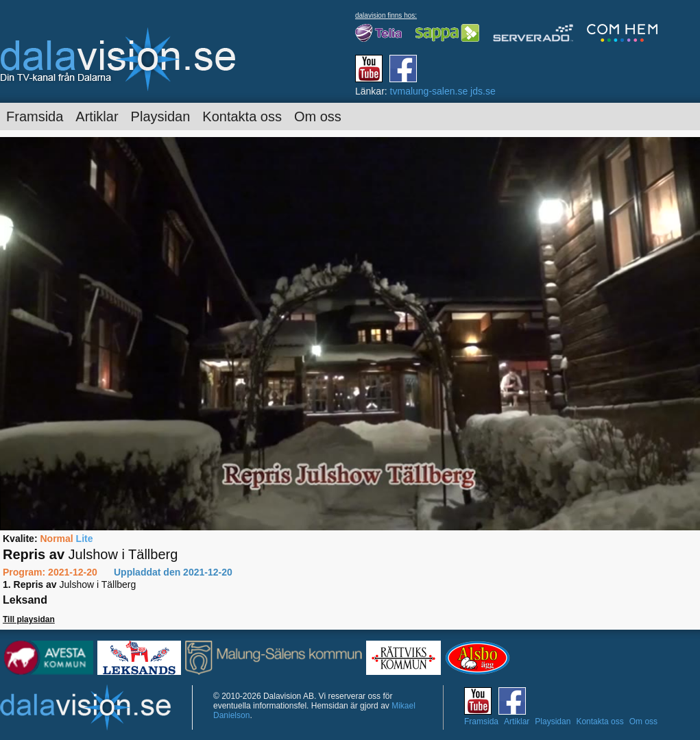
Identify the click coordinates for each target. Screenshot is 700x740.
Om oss (318, 116)
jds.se (483, 91)
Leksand (25, 600)
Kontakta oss (242, 116)
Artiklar (97, 116)
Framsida (35, 116)
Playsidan (161, 116)
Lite (85, 539)
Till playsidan (29, 619)
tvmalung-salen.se (429, 91)
